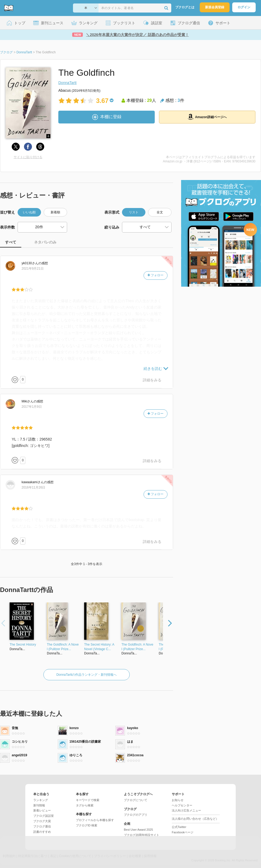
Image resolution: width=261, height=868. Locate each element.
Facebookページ (183, 832)
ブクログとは (185, 7)
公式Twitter (179, 827)
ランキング (41, 800)
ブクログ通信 (42, 826)
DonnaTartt (67, 83)
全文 (160, 212)
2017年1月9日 (32, 407)
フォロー (156, 275)
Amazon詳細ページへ (207, 117)
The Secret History (23, 645)
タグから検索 (85, 805)
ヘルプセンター (182, 805)
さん (30, 263)
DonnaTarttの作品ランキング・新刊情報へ (87, 675)
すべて (11, 242)
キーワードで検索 (88, 800)
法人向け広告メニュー (186, 810)
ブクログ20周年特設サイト (142, 835)
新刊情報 (39, 805)
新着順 (55, 212)
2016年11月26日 (33, 487)
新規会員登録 (215, 7)
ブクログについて (136, 800)
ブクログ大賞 (42, 821)
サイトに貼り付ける (28, 157)
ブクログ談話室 (44, 816)
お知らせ (178, 800)
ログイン (244, 7)
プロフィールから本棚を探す (95, 820)
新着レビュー (42, 810)
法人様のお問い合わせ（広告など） (195, 819)
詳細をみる (152, 380)
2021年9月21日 (33, 269)
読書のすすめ (42, 832)
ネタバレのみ (45, 242)
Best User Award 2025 (138, 830)
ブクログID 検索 (87, 825)
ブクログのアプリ (136, 815)
